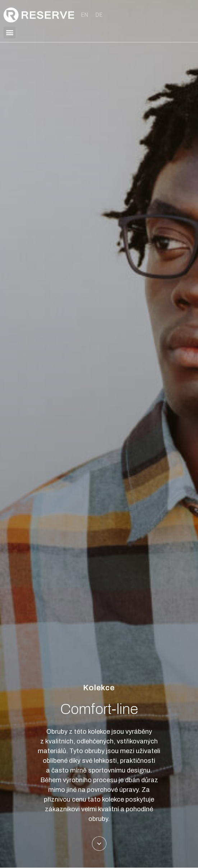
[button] (10, 32)
